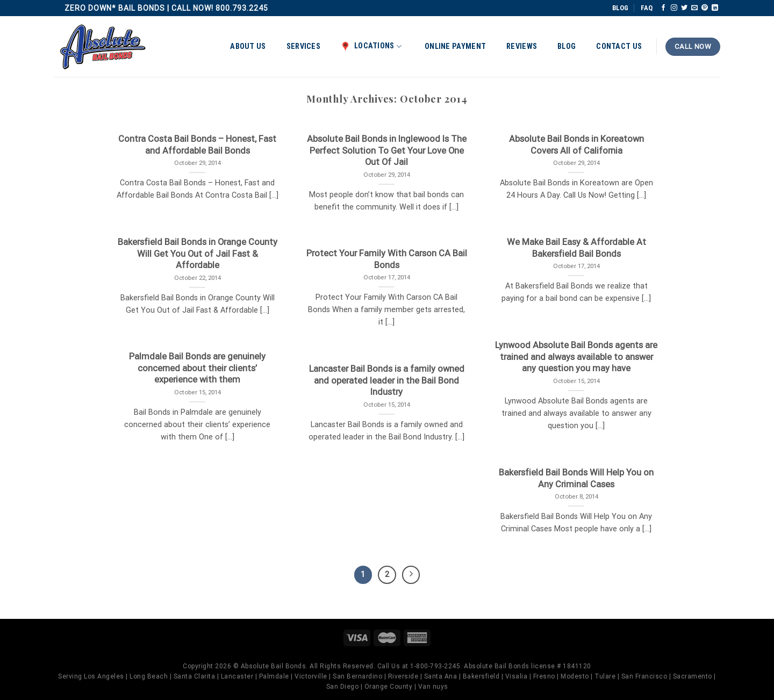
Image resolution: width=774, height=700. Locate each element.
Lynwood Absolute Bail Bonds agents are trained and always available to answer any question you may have (576, 357)
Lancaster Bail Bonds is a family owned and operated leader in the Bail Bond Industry (387, 380)
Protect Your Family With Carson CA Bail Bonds (387, 259)
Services (303, 46)
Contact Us (619, 46)
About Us (248, 46)
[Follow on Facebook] (663, 8)
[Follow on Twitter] (684, 8)
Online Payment (455, 46)
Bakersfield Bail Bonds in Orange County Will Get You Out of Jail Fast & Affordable (198, 254)
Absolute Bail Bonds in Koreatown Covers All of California (576, 145)
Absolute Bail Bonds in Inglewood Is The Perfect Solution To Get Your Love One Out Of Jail (387, 150)
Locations (371, 46)
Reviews (522, 46)
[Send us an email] (694, 8)
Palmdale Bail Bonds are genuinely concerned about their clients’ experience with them (197, 368)
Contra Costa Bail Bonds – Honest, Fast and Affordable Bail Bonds (197, 145)
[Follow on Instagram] (674, 8)
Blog (567, 46)
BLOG (620, 8)
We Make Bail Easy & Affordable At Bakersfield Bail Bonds (576, 248)
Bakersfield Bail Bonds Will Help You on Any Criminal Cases (576, 478)
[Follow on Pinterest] (705, 8)
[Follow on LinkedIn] (715, 8)
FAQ (647, 8)
